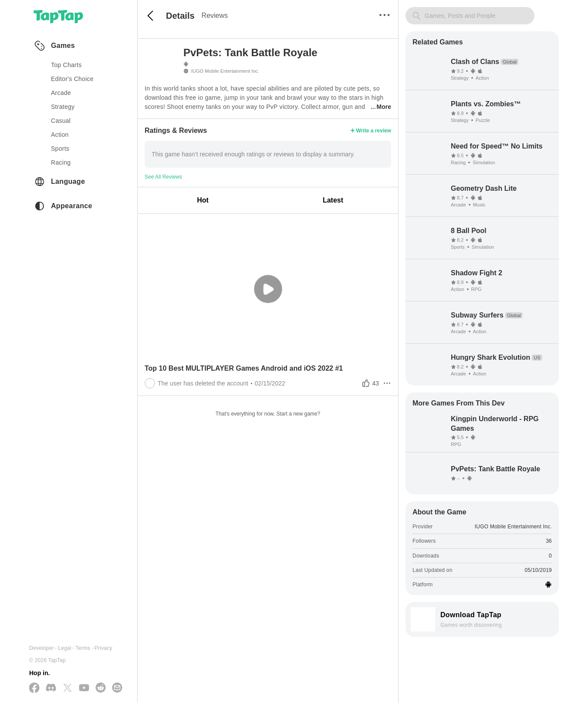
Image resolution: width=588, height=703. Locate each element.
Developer (42, 648)
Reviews (215, 15)
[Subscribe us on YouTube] (84, 688)
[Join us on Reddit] (101, 688)
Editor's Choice (72, 79)
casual (61, 121)
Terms (83, 648)
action (60, 135)
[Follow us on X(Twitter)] (68, 688)
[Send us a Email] (117, 688)
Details (180, 16)
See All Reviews (163, 177)
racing (61, 162)
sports (60, 149)
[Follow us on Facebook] (34, 688)
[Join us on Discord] (51, 688)
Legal (65, 648)
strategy (63, 107)
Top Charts (66, 65)
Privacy (103, 648)
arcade (61, 93)
